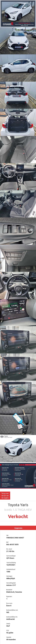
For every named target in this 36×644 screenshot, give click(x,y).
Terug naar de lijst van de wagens (5, 496)
